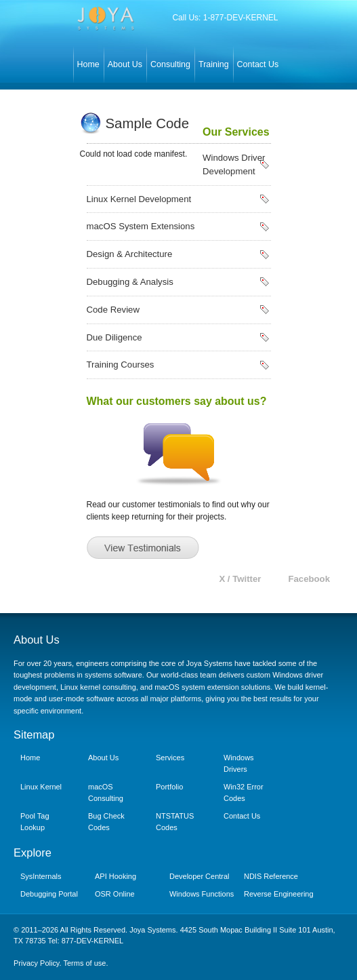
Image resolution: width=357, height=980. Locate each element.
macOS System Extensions (141, 226)
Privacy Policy (37, 963)
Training (214, 64)
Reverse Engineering (279, 894)
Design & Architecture (130, 254)
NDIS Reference (271, 876)
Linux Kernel (41, 787)
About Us (125, 64)
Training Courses (121, 365)
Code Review (113, 310)
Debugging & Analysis (130, 282)
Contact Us (258, 64)
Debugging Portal (49, 894)
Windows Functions (202, 894)
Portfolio (169, 787)
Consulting (170, 64)
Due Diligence (114, 337)
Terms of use (84, 963)
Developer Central (199, 876)
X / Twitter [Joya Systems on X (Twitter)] (240, 579)
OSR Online (115, 894)
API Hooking (115, 876)
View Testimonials (143, 548)
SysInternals (41, 876)
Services (170, 758)
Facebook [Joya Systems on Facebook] (309, 579)
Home (88, 64)
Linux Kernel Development (139, 199)
